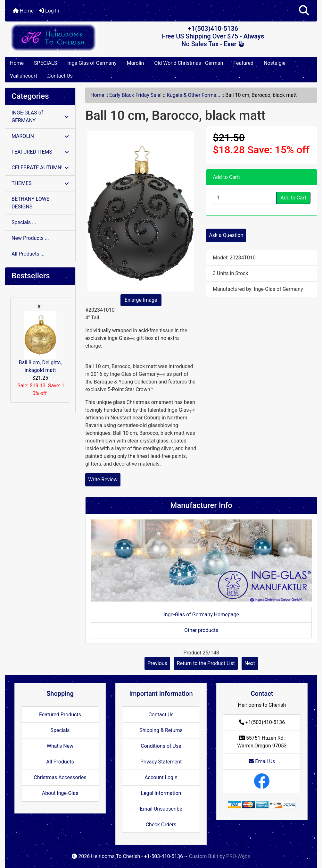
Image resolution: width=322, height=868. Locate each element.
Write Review (103, 480)
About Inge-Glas (60, 793)
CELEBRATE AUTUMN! (40, 168)
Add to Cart (293, 198)
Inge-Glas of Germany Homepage (201, 615)
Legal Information (161, 793)
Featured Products (60, 715)
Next (250, 663)
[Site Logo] (57, 37)
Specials (60, 730)
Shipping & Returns (161, 730)
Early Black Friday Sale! (135, 95)
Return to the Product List (206, 663)
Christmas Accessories (60, 777)
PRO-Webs (238, 856)
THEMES (40, 183)
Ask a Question (226, 235)
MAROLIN (40, 136)
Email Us (262, 761)
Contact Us (60, 76)
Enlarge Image (141, 300)
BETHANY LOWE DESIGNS (30, 203)
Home (23, 11)
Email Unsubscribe (161, 809)
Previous (157, 663)
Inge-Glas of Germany (92, 63)
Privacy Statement (161, 762)
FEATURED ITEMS (40, 152)
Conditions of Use (161, 746)
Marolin (136, 63)
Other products (201, 630)
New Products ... (30, 238)
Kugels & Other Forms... (193, 95)
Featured (243, 63)
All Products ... (28, 254)
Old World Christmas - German (189, 63)
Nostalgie (275, 63)
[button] (304, 11)
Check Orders (161, 825)
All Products (60, 762)
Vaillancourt (24, 76)
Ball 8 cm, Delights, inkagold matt (40, 342)
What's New (60, 746)
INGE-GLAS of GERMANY (40, 117)
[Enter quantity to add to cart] (245, 198)
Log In (49, 11)
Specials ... (24, 222)
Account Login (161, 777)
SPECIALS (45, 63)
